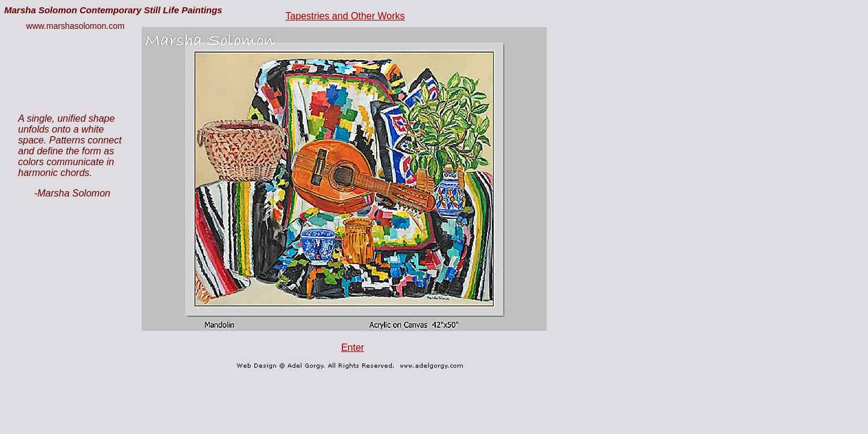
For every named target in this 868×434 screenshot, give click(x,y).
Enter (353, 348)
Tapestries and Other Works (345, 16)
